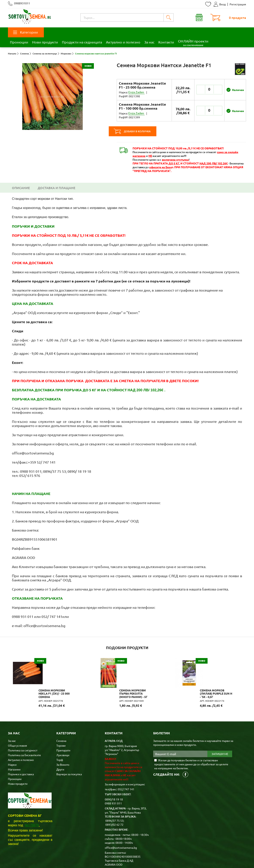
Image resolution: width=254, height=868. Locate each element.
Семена (61, 713)
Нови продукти (45, 42)
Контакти (166, 42)
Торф (60, 732)
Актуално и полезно (123, 42)
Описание (21, 180)
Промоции (19, 42)
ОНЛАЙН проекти (193, 43)
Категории (25, 32)
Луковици (63, 727)
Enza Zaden (136, 92)
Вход (220, 4)
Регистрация (238, 4)
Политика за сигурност (23, 722)
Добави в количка (140, 123)
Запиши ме (220, 726)
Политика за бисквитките (24, 727)
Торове (61, 717)
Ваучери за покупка (69, 746)
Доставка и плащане (56, 180)
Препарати (63, 722)
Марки (12, 737)
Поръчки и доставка (21, 746)
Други (60, 741)
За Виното (63, 737)
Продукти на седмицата (82, 42)
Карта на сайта (86, 859)
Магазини (14, 741)
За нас (149, 42)
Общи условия (17, 717)
